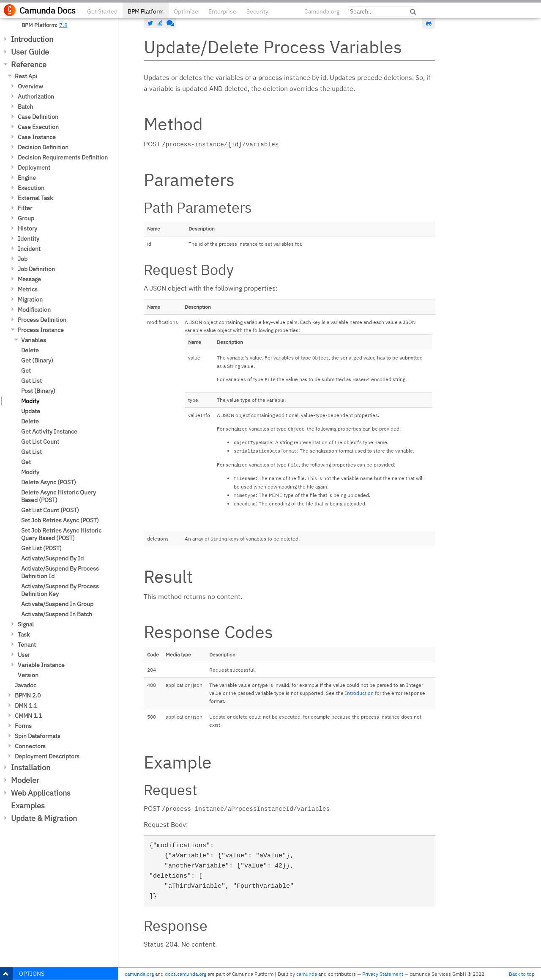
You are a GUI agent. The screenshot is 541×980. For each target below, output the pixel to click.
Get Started (102, 11)
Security (257, 11)
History (27, 228)
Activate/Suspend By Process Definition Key (60, 590)
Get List (31, 381)
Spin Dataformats (38, 736)
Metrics (28, 289)
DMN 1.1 (26, 705)
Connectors (30, 746)
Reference (29, 65)
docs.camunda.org (186, 974)
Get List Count (40, 442)
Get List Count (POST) (50, 510)
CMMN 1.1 (28, 716)
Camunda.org (322, 11)
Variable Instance (41, 665)
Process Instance (41, 330)
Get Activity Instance (49, 431)
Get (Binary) (37, 360)
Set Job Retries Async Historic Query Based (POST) (61, 534)
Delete (30, 350)
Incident (29, 249)
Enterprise (222, 11)
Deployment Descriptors (47, 756)
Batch (25, 107)
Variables (34, 340)
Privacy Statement (383, 974)
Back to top (522, 974)
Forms (23, 726)
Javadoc (26, 685)
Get (26, 371)
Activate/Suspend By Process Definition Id (60, 572)
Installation (31, 767)
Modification (34, 310)
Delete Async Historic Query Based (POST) (59, 496)
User (24, 655)
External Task (35, 198)
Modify (30, 401)
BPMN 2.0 (28, 695)
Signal (26, 624)
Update (31, 411)
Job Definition (36, 269)
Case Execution (38, 127)
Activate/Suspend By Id (52, 558)
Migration (30, 299)
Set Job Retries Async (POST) (60, 520)
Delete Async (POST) (49, 482)
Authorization (36, 96)
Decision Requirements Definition (63, 157)
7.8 (63, 25)
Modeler (25, 780)
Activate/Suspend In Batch (57, 614)
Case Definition (38, 117)
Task (24, 634)
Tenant (27, 645)
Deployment (34, 167)
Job (23, 259)
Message (29, 279)
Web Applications (41, 793)
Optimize (186, 11)
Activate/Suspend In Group (57, 604)
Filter (25, 208)
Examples (28, 806)
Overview (30, 86)
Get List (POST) (41, 548)
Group (26, 218)
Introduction (32, 39)
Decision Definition (43, 147)
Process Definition (42, 320)
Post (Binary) (38, 391)
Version (28, 675)
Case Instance (37, 137)
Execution (31, 188)
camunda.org (139, 974)
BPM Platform (146, 11)
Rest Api (26, 76)
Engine (27, 178)
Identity (29, 239)
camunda (307, 974)
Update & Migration (44, 818)
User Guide (30, 52)
